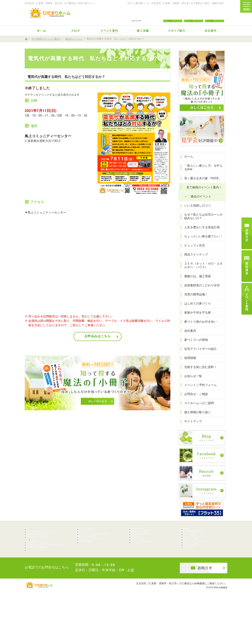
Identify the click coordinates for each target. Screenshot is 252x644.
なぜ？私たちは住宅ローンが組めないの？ (203, 222)
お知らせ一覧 (191, 382)
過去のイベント (199, 202)
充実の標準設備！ (194, 300)
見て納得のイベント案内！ (202, 193)
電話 (173, 15)
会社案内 (188, 337)
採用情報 (188, 364)
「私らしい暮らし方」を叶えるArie (203, 173)
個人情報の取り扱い (195, 418)
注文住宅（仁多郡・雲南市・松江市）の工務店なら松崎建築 (170, 624)
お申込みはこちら (98, 336)
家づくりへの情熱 (194, 346)
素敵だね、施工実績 (195, 282)
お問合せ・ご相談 (194, 400)
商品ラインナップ (194, 261)
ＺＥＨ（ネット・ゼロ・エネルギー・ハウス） (203, 271)
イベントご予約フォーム (198, 391)
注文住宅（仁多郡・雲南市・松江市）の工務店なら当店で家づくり (60, 3)
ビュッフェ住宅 (192, 251)
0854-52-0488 (136, 15)
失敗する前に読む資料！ (198, 373)
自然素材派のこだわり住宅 (200, 291)
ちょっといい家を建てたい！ (201, 242)
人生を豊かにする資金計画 (200, 233)
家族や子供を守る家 (195, 319)
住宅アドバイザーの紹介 (198, 355)
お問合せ (215, 15)
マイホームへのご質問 (197, 409)
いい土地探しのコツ (195, 211)
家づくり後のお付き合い (198, 327)
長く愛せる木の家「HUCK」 (201, 184)
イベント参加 (247, 299)
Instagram (194, 15)
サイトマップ (191, 427)
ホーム (187, 162)
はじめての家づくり (195, 310)
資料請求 (247, 266)
